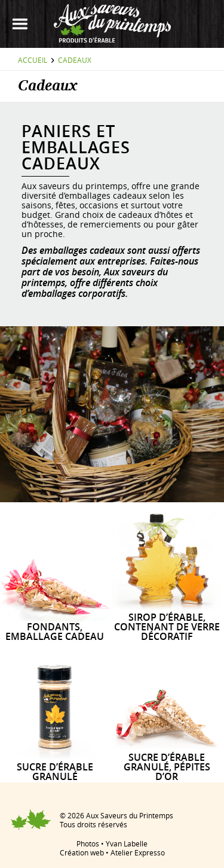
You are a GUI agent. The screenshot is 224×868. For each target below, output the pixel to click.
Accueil (33, 60)
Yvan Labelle (127, 843)
